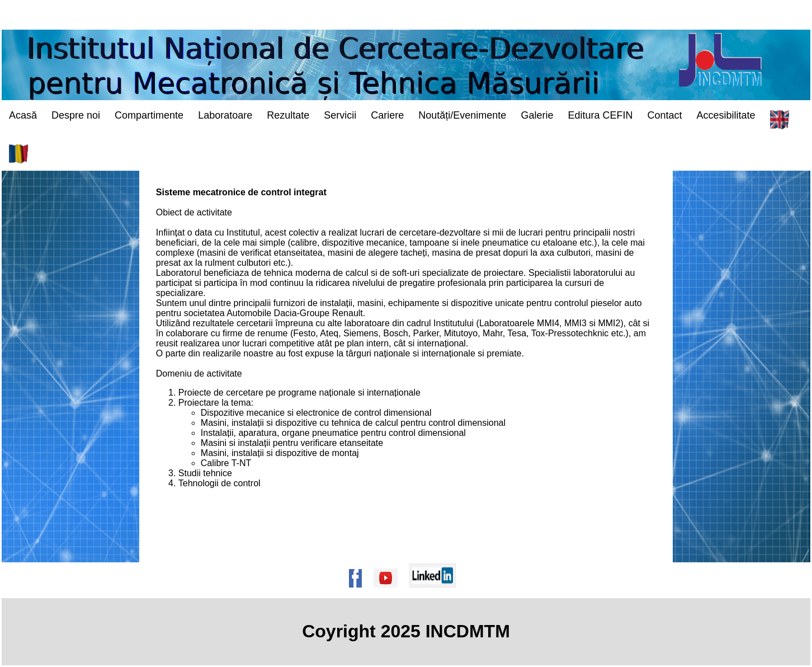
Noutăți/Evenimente (462, 115)
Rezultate (288, 115)
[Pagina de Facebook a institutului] (359, 593)
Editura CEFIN (600, 115)
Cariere (387, 115)
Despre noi (76, 115)
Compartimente (149, 115)
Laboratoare (225, 115)
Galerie (537, 115)
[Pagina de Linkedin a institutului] (436, 593)
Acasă (23, 115)
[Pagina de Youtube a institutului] (389, 593)
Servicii (340, 115)
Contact (664, 115)
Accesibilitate (726, 115)
